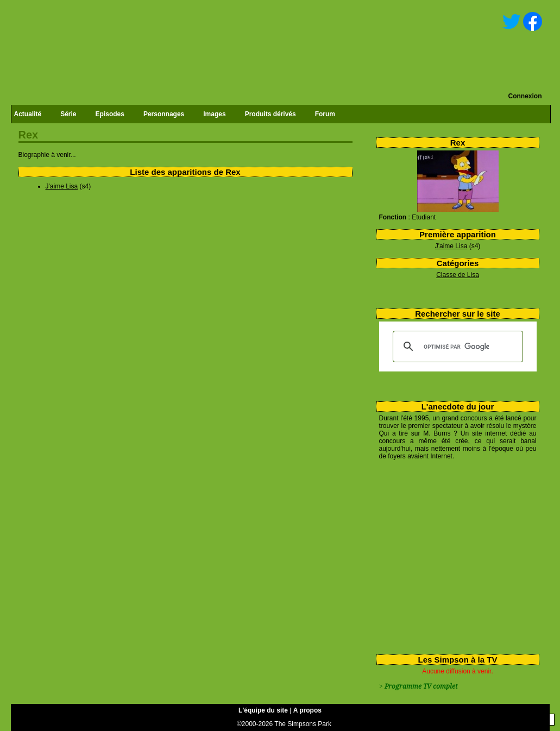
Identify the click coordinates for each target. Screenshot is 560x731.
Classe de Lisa (458, 275)
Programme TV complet (421, 686)
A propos (307, 710)
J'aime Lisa (451, 246)
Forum (325, 114)
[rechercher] (456, 346)
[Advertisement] (454, 555)
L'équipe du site (263, 710)
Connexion (525, 96)
